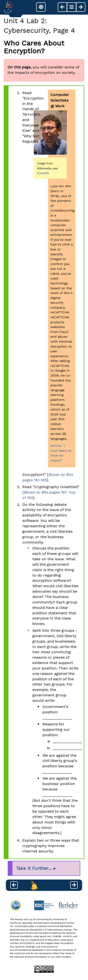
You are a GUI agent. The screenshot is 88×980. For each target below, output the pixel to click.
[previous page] (62, 7)
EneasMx (43, 173)
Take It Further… (34, 868)
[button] (41, 7)
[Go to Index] (9, 7)
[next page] (81, 7)
